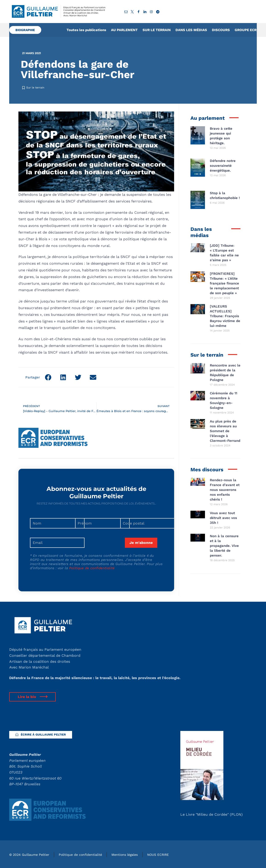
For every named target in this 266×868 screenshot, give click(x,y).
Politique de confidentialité (92, 568)
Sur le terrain (35, 88)
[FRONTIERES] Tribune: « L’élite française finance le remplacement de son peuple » (224, 283)
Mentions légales (125, 855)
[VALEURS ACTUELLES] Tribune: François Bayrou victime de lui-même (225, 316)
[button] (48, 377)
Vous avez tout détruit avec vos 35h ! (223, 518)
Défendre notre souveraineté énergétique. (223, 166)
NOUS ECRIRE (158, 855)
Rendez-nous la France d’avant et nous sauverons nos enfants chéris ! (225, 490)
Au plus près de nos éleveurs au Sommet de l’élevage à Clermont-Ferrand (225, 431)
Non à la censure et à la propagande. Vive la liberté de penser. (224, 546)
